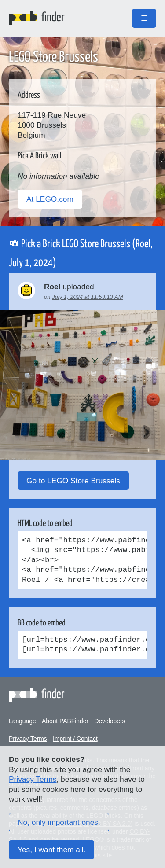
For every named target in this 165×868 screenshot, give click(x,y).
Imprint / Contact (75, 739)
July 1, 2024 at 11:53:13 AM (87, 297)
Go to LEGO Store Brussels (73, 481)
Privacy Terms (28, 739)
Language (22, 721)
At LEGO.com (50, 199)
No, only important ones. (59, 822)
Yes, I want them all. (51, 850)
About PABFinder (65, 721)
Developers (110, 721)
